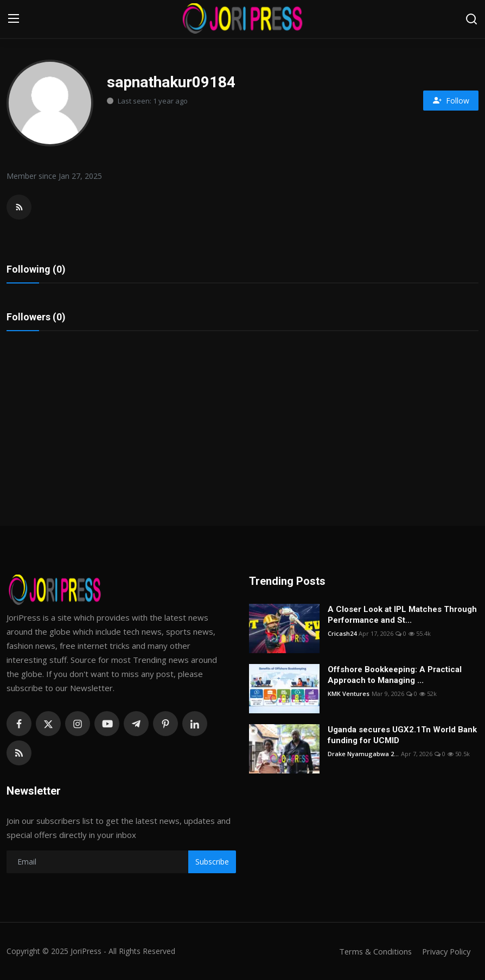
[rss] (19, 753)
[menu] (14, 19)
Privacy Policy (445, 951)
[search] (471, 19)
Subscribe (212, 862)
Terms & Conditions (372, 951)
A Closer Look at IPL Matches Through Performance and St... (402, 615)
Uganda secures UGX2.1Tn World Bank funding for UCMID (402, 735)
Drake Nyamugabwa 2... (363, 754)
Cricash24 (342, 633)
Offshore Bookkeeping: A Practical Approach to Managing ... (395, 675)
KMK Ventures (349, 694)
